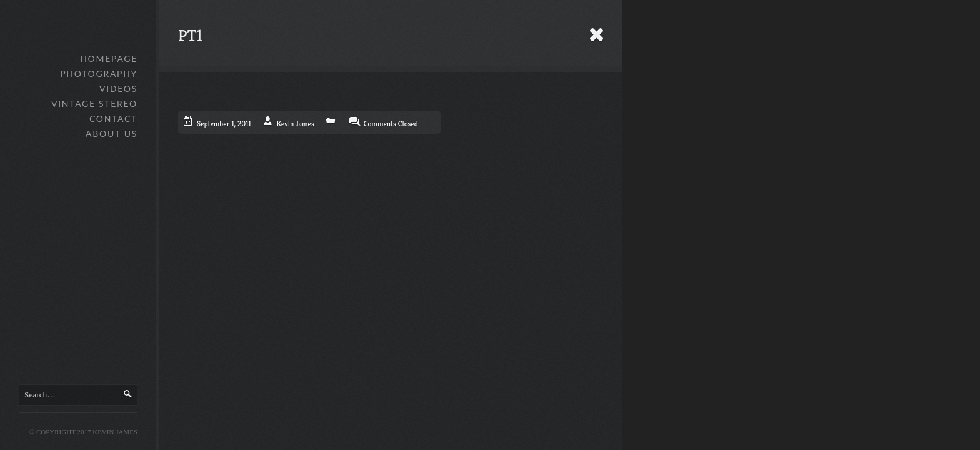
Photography (99, 73)
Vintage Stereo (94, 103)
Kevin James (296, 123)
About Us (112, 133)
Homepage (109, 58)
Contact (113, 118)
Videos (118, 88)
